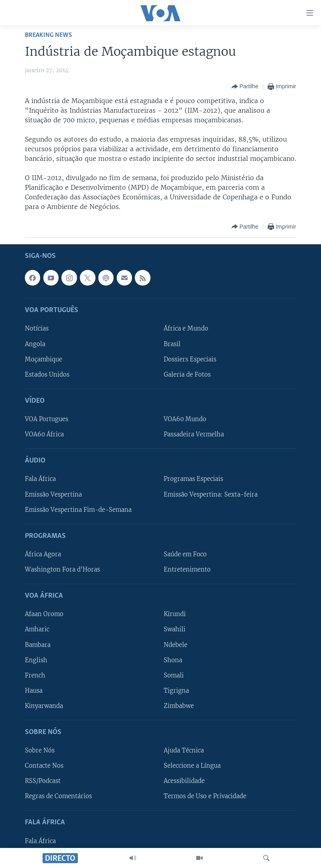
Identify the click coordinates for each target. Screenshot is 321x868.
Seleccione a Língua (192, 766)
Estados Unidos (47, 374)
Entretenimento (187, 570)
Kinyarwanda (44, 706)
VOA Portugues (47, 419)
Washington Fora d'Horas (62, 570)
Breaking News (49, 35)
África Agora (43, 554)
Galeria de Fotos (187, 374)
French (35, 675)
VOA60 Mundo (185, 419)
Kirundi (175, 614)
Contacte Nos (44, 766)
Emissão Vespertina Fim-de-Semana (78, 509)
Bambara (38, 645)
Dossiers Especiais (190, 359)
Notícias (37, 329)
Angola (35, 344)
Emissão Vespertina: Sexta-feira (211, 494)
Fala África (40, 479)
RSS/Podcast (43, 781)
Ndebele (176, 645)
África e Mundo (186, 329)
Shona (173, 660)
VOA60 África (44, 434)
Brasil (172, 344)
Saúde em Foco (185, 554)
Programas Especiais (193, 479)
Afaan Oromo (44, 614)
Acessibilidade (184, 781)
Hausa (34, 691)
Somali (174, 675)
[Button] (245, 87)
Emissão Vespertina (53, 494)
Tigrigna (176, 691)
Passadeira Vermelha (194, 434)
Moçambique (44, 359)
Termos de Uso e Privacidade (205, 796)
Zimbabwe (179, 706)
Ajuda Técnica (184, 750)
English (36, 660)
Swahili (175, 629)
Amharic (37, 629)
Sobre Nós (40, 750)
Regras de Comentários (58, 796)
